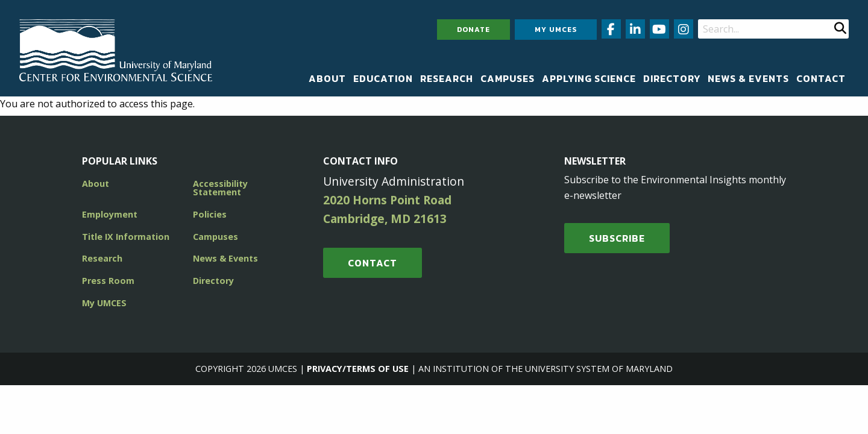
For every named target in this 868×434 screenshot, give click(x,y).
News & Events (748, 78)
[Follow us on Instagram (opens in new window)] (684, 29)
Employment (110, 214)
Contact (821, 78)
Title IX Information (126, 237)
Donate (473, 30)
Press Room (108, 281)
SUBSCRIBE (617, 238)
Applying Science (589, 78)
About (327, 78)
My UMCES (556, 30)
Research (447, 78)
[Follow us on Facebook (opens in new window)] (611, 29)
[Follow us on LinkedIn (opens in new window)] (635, 29)
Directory (672, 78)
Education (383, 78)
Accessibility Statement (220, 188)
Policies (210, 214)
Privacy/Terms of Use (358, 369)
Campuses (508, 78)
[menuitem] (327, 78)
